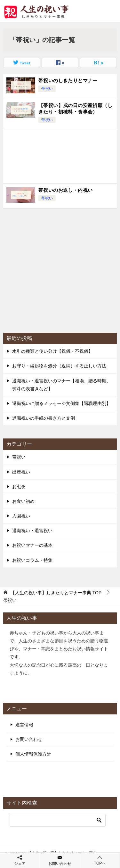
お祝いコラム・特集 (32, 560)
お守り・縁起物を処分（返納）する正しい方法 (59, 366)
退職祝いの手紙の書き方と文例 (44, 418)
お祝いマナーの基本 (32, 545)
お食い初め (23, 501)
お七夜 (19, 487)
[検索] (58, 820)
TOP (56, 593)
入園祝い (21, 516)
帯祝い (47, 89)
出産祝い (21, 472)
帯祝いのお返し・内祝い (65, 190)
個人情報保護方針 (33, 754)
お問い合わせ (29, 739)
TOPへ (100, 860)
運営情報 (24, 725)
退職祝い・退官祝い (32, 531)
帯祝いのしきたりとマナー (68, 80)
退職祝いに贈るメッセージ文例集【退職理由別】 (61, 403)
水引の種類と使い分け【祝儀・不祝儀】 (52, 351)
